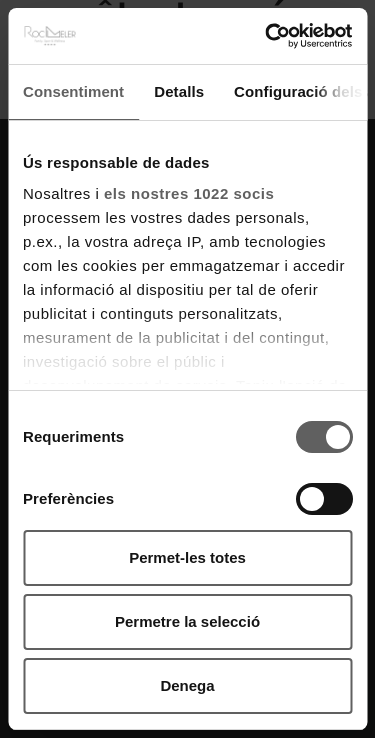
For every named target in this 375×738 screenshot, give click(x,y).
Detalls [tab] (179, 91)
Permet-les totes (187, 557)
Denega (187, 685)
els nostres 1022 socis (189, 193)
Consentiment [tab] (73, 91)
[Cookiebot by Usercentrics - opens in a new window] (267, 36)
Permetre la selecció (187, 621)
